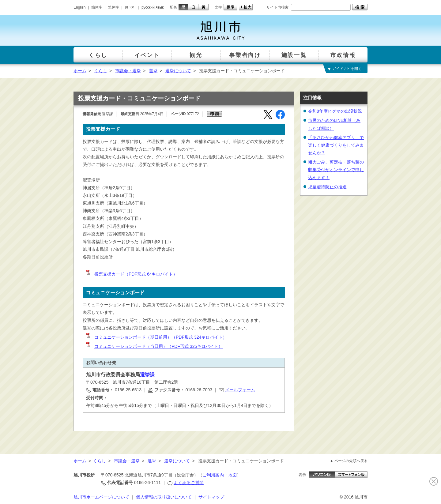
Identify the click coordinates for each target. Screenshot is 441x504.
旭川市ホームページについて (101, 497)
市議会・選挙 (128, 71)
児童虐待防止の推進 (327, 187)
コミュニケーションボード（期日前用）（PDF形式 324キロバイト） (156, 337)
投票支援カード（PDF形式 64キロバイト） (131, 274)
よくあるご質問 (189, 483)
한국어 (130, 7)
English (79, 7)
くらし (101, 71)
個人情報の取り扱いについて (164, 497)
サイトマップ (211, 497)
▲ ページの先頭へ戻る (349, 461)
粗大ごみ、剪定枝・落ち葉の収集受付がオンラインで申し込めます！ (336, 170)
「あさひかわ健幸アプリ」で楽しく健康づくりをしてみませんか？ (336, 145)
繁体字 (114, 7)
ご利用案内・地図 (220, 475)
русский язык (153, 7)
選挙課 (147, 375)
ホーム (80, 71)
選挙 (153, 71)
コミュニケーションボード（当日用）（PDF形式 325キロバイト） (154, 346)
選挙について (178, 71)
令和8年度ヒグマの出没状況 (335, 111)
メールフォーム (240, 390)
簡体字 (97, 7)
